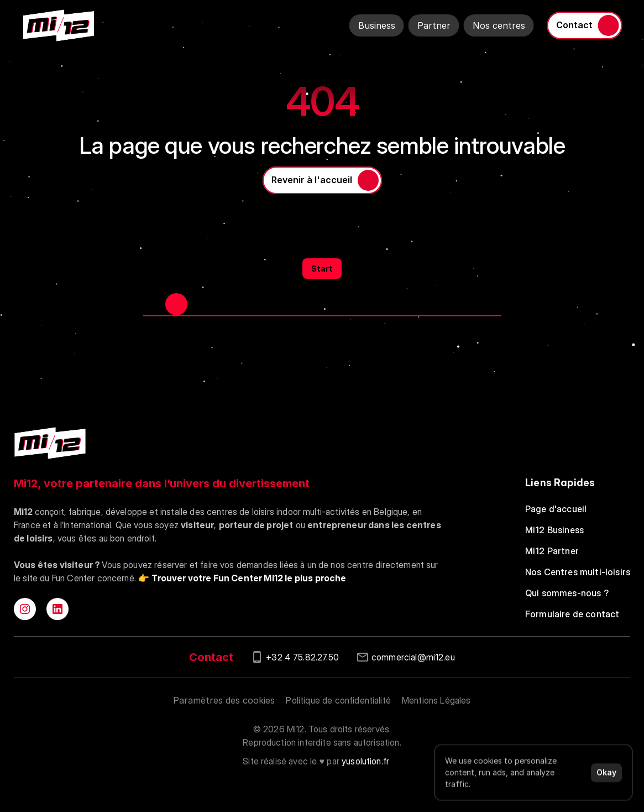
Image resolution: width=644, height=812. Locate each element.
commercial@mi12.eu (413, 657)
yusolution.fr (365, 761)
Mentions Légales (436, 700)
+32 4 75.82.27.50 (302, 657)
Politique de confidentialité (338, 700)
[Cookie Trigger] (224, 700)
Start (322, 269)
